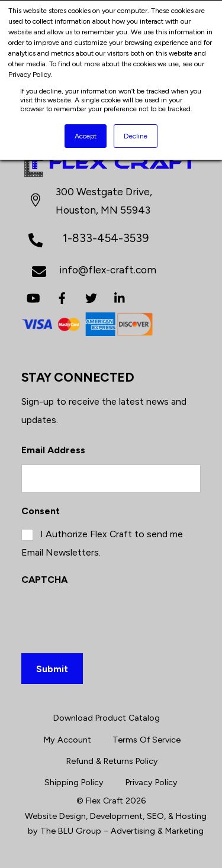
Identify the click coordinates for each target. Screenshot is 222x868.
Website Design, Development (84, 816)
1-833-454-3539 (106, 238)
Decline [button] (136, 136)
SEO (155, 816)
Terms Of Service (147, 740)
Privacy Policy (152, 782)
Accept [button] (86, 136)
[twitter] (91, 297)
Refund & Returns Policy (112, 761)
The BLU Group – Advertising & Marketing (122, 831)
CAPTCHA (44, 580)
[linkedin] (120, 297)
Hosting (191, 816)
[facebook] (62, 297)
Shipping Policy (74, 782)
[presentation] (111, 617)
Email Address (53, 450)
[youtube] (33, 297)
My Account (67, 740)
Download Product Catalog (107, 718)
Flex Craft (104, 801)
